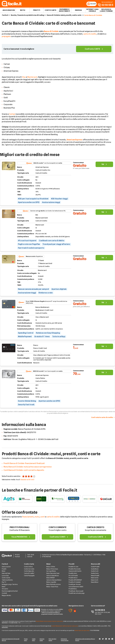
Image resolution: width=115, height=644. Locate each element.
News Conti (95, 580)
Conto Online (28, 567)
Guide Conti (95, 571)
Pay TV (4, 582)
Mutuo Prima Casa (52, 569)
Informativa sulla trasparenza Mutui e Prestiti (86, 640)
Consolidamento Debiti (76, 587)
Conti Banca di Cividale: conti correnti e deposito (24, 471)
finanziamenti (28, 517)
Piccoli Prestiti (73, 576)
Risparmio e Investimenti (64, 11)
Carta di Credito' (29, 574)
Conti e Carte (51, 11)
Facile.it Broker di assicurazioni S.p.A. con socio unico (49, 621)
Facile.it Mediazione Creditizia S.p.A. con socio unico (65, 626)
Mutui (23, 11)
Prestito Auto (73, 574)
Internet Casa (6, 574)
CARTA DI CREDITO (96, 528)
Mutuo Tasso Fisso (52, 587)
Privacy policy (25, 640)
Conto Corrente (29, 569)
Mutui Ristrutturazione (54, 585)
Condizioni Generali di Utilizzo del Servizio (11, 640)
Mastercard (32, 78)
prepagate (6, 37)
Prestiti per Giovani (75, 585)
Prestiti (37, 11)
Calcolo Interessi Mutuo (54, 580)
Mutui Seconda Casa (53, 574)
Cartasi (12, 115)
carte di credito (90, 35)
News (4, 587)
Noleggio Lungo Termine (10, 585)
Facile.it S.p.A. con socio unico (82, 631)
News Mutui (95, 582)
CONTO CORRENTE (57, 528)
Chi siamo (5, 589)
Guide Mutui (95, 569)
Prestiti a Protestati (75, 582)
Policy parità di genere (53, 640)
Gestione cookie (42, 640)
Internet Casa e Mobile (92, 11)
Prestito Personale (75, 569)
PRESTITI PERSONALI (19, 528)
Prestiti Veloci (73, 578)
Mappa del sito (6, 596)
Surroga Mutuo (51, 571)
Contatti (4, 593)
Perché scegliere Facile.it (10, 591)
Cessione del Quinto (75, 571)
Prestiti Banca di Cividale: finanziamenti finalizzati (24, 464)
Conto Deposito (29, 571)
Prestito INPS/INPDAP (75, 580)
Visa (24, 78)
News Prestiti (95, 576)
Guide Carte (95, 574)
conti (43, 517)
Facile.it (5, 16)
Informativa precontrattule (65, 640)
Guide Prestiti (95, 567)
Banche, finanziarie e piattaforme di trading (27, 16)
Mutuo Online (51, 567)
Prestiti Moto (73, 589)
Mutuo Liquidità (51, 582)
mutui (37, 517)
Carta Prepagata (29, 576)
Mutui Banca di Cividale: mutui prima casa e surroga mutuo (28, 468)
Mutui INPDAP (51, 578)
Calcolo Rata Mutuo (53, 576)
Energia (78, 11)
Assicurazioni (9, 11)
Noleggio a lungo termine (106, 11)
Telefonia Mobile (7, 580)
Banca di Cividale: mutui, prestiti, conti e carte (64, 16)
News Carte (95, 578)
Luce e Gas (5, 576)
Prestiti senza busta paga (77, 593)
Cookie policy (34, 640)
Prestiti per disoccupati (76, 591)
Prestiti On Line (73, 567)
